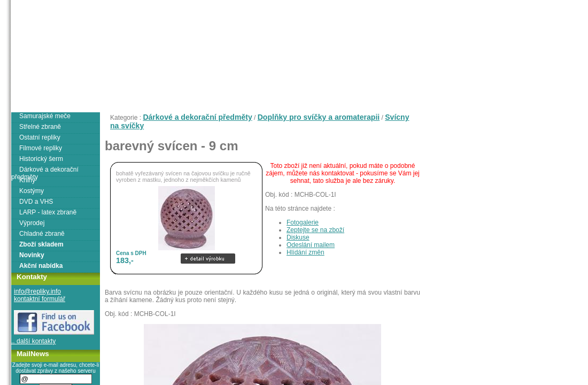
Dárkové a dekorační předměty (197, 117)
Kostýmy (32, 191)
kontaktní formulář (40, 299)
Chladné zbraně (42, 234)
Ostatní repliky (40, 137)
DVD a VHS (36, 202)
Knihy (27, 180)
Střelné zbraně (40, 127)
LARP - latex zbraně (48, 212)
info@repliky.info (37, 291)
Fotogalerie (303, 222)
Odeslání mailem (311, 245)
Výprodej (32, 223)
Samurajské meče (45, 116)
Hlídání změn (305, 252)
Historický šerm (41, 159)
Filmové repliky (41, 148)
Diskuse (298, 237)
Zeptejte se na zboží (315, 230)
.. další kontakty (33, 341)
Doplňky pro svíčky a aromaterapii (319, 117)
